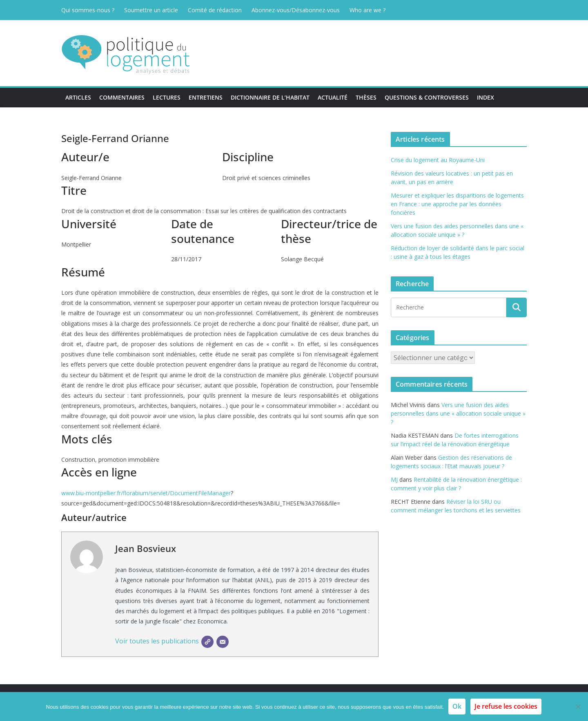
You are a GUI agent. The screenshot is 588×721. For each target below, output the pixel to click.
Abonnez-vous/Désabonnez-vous (296, 10)
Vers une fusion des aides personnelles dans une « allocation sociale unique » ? (458, 413)
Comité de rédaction (215, 10)
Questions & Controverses (427, 97)
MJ (394, 480)
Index (486, 97)
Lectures (167, 97)
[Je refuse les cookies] (578, 707)
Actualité (333, 97)
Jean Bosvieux (146, 548)
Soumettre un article (151, 10)
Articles (78, 97)
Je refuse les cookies (506, 706)
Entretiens (206, 97)
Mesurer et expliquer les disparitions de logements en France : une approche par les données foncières (457, 204)
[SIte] (207, 642)
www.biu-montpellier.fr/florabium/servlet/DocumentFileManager (146, 493)
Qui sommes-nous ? (88, 10)
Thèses (366, 97)
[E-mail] (223, 642)
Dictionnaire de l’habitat (270, 97)
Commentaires (122, 97)
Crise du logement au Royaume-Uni (438, 160)
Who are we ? (367, 10)
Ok (457, 706)
